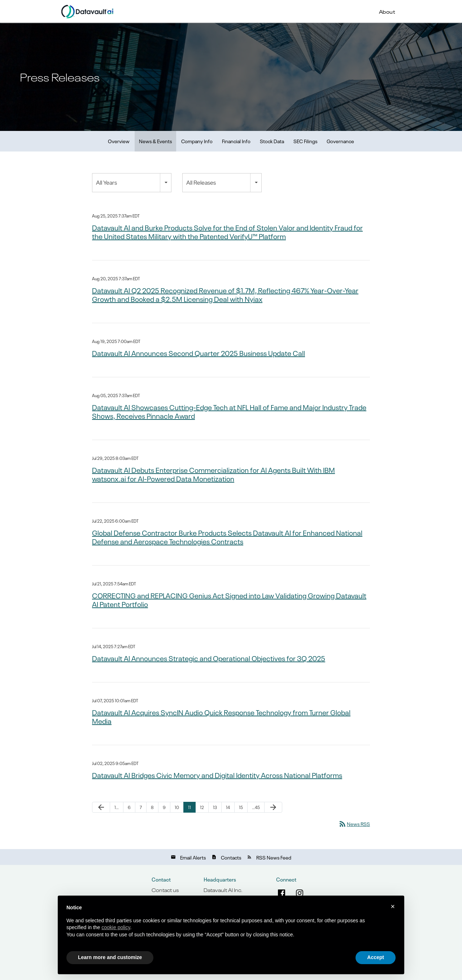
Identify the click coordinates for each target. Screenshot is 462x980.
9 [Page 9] (164, 807)
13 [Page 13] (215, 807)
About (387, 11)
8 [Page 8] (152, 807)
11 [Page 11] (189, 807)
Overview (119, 141)
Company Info (197, 141)
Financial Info (236, 141)
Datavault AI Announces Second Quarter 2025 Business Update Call (199, 353)
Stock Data (272, 141)
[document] (231, 927)
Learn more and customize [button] (110, 957)
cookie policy (116, 927)
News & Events (155, 141)
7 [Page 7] (141, 807)
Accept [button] (376, 957)
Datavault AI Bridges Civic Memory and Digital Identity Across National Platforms (217, 775)
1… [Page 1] (117, 807)
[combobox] (132, 183)
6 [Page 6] (129, 807)
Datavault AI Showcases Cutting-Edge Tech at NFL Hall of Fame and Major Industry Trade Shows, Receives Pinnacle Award (229, 411)
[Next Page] (273, 807)
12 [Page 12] (202, 807)
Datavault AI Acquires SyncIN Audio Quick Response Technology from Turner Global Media (221, 716)
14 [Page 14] (228, 807)
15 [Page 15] (241, 807)
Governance (340, 141)
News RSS (354, 824)
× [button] (393, 906)
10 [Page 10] (177, 807)
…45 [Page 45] (256, 807)
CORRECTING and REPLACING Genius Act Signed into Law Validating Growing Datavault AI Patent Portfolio (229, 599)
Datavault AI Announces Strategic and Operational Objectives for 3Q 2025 (209, 658)
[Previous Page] (101, 807)
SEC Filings (305, 141)
